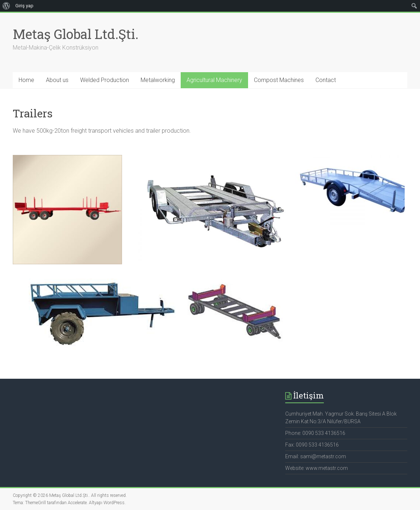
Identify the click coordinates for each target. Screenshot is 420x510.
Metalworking (158, 80)
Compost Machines (279, 80)
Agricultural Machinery (214, 80)
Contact (326, 80)
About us (57, 80)
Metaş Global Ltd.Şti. (76, 34)
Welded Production (105, 80)
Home (26, 80)
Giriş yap (24, 6)
